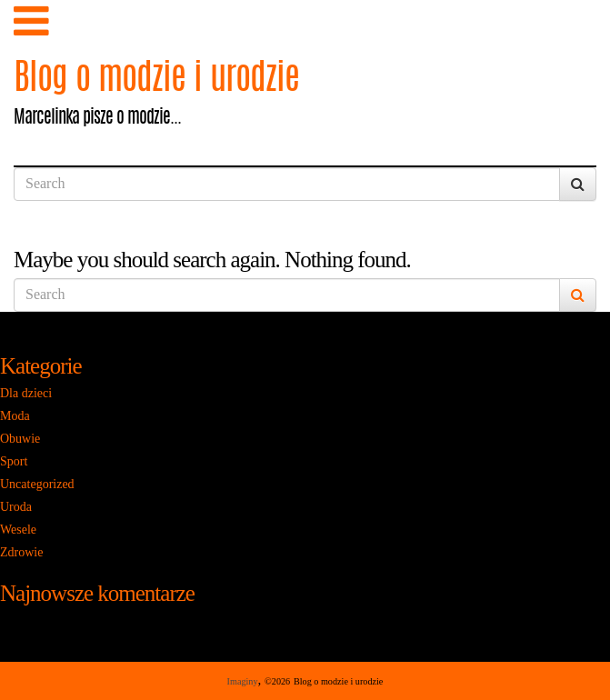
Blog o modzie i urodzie (156, 80)
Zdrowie (21, 552)
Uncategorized (37, 484)
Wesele (18, 530)
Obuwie (20, 439)
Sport (14, 461)
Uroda (16, 507)
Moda (15, 416)
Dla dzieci (26, 393)
